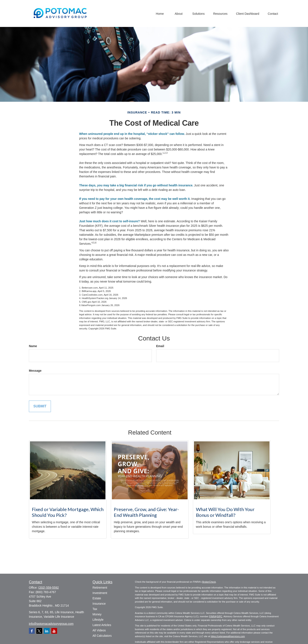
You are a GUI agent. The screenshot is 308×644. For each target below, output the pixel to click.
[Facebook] (32, 631)
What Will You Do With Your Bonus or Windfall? (225, 512)
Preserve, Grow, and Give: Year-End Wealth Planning (146, 512)
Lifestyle (98, 620)
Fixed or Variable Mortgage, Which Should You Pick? (68, 512)
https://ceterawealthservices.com (228, 636)
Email (160, 346)
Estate (97, 598)
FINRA (212, 616)
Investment (100, 593)
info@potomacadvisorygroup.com (51, 624)
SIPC (220, 616)
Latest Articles (102, 625)
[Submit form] (40, 406)
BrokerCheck (209, 582)
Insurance (99, 604)
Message (35, 371)
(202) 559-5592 (49, 588)
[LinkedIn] (47, 631)
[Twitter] (39, 631)
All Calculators (102, 636)
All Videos (99, 630)
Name (33, 346)
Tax (95, 609)
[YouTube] (54, 631)
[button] (160, 13)
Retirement (100, 588)
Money (97, 614)
